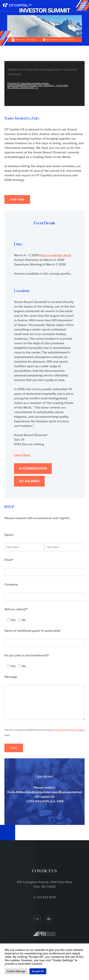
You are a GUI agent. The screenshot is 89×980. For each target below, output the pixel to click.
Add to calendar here (55, 255)
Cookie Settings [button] (16, 971)
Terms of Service (77, 736)
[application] (44, 83)
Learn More (22, 455)
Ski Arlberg (29, 481)
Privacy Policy (59, 736)
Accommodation (33, 468)
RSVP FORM (17, 199)
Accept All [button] (38, 971)
